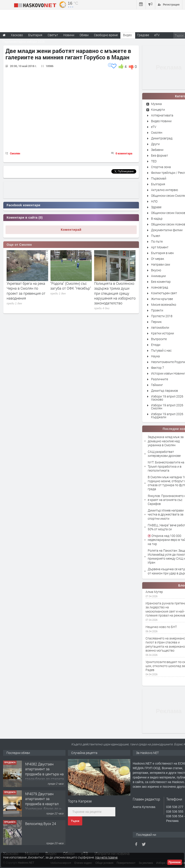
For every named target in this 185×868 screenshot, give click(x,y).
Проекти (157, 310)
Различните (160, 379)
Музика (156, 104)
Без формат (160, 155)
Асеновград (160, 287)
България (158, 184)
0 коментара (124, 153)
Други (155, 144)
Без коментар (161, 282)
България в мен (162, 253)
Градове (143, 35)
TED (154, 161)
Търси (75, 821)
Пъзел (156, 236)
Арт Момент (160, 247)
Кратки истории (163, 333)
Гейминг (157, 385)
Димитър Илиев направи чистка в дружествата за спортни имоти (166, 514)
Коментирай (71, 230)
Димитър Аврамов (164, 391)
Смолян (15, 153)
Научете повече (106, 857)
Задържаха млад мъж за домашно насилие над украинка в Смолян (166, 441)
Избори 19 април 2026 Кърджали (167, 415)
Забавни (157, 150)
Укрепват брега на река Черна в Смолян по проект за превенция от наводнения (70, 291)
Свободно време (106, 35)
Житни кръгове (162, 299)
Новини (69, 35)
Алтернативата (162, 115)
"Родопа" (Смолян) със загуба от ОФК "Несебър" (115, 286)
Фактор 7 (158, 368)
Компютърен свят (164, 293)
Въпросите (159, 339)
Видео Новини (161, 121)
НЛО (154, 201)
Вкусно (156, 270)
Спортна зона (161, 167)
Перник (156, 322)
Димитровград (162, 138)
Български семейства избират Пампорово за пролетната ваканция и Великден (26, 291)
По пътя (157, 241)
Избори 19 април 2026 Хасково (167, 398)
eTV (154, 127)
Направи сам (161, 264)
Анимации (158, 276)
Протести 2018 (162, 316)
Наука (155, 356)
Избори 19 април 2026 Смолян (167, 407)
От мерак (158, 259)
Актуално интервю (164, 190)
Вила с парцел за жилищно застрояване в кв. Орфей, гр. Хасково (45, 767)
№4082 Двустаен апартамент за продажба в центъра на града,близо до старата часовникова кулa (45, 802)
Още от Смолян (19, 245)
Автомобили (160, 327)
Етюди (156, 345)
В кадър (157, 218)
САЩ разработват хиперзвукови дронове (164, 454)
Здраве (156, 207)
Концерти (158, 110)
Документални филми (167, 230)
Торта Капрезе (80, 801)
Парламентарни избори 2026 (24, 42)
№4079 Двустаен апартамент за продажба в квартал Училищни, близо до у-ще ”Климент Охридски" (44, 832)
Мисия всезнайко (164, 305)
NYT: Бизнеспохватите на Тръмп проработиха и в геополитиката (166, 466)
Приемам (175, 862)
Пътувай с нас (161, 350)
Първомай (159, 178)
